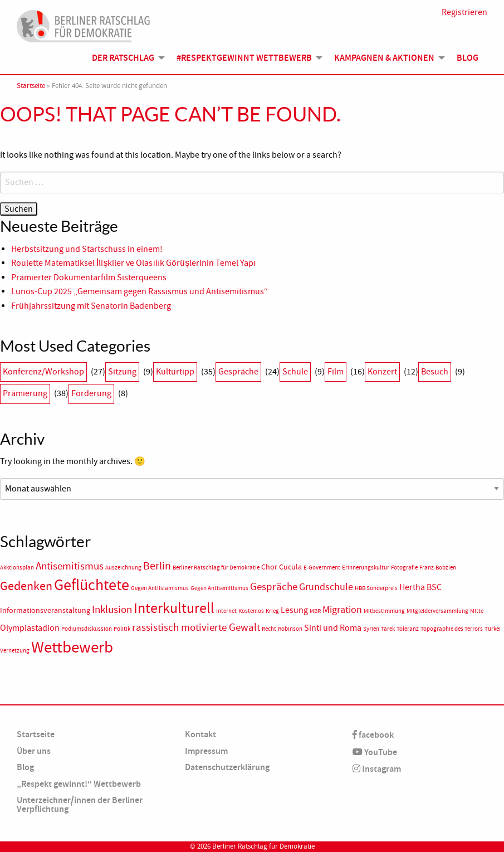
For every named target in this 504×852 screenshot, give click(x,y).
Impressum (206, 751)
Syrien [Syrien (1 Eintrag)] (371, 629)
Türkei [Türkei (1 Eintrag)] (493, 629)
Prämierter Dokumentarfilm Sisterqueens (89, 277)
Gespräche (238, 372)
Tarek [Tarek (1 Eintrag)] (388, 629)
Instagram (377, 769)
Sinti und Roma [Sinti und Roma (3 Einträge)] (333, 628)
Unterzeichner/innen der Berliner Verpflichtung (80, 804)
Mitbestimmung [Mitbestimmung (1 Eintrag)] (384, 611)
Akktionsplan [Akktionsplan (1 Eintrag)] (17, 568)
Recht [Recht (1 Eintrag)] (269, 629)
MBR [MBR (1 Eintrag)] (315, 611)
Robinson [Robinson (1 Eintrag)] (290, 629)
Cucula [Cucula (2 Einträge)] (290, 567)
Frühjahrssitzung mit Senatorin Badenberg (91, 306)
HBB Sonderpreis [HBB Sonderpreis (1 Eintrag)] (376, 588)
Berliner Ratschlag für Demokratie (263, 846)
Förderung (91, 393)
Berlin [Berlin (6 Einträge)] (157, 566)
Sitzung (122, 372)
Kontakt (200, 734)
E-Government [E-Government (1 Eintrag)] (322, 568)
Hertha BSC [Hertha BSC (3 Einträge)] (420, 587)
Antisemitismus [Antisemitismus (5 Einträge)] (70, 566)
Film (336, 372)
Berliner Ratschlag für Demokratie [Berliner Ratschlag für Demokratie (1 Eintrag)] (216, 568)
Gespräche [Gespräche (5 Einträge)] (274, 587)
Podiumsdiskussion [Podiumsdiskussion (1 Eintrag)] (87, 629)
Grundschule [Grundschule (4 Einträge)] (326, 587)
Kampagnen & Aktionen (384, 58)
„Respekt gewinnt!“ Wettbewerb (79, 784)
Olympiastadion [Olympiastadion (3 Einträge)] (30, 628)
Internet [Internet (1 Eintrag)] (226, 611)
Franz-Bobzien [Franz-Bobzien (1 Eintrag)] (438, 568)
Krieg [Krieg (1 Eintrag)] (272, 611)
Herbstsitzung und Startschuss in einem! (87, 249)
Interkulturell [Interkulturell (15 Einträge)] (174, 608)
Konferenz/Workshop (43, 372)
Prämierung (25, 393)
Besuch (435, 372)
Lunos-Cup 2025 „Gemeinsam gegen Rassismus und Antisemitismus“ (140, 291)
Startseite (31, 86)
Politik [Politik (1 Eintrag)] (122, 629)
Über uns (34, 751)
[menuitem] (125, 57)
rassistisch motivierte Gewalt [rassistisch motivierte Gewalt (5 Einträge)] (196, 627)
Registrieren (464, 12)
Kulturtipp (175, 372)
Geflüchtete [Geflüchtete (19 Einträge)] (92, 585)
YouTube (375, 752)
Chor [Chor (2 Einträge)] (269, 567)
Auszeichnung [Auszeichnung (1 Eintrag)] (123, 568)
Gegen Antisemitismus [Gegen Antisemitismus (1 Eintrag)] (219, 588)
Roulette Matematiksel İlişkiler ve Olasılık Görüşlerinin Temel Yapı (134, 263)
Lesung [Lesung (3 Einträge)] (294, 610)
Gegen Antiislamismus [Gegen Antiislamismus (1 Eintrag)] (160, 588)
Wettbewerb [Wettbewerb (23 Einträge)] (72, 647)
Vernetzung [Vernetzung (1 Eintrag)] (15, 651)
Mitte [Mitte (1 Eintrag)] (477, 611)
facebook (373, 735)
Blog (468, 58)
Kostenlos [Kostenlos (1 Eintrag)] (251, 611)
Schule (295, 372)
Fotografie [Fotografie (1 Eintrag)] (404, 568)
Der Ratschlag (123, 58)
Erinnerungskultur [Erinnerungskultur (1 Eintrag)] (366, 568)
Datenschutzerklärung (227, 767)
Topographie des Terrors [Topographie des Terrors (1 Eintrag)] (452, 629)
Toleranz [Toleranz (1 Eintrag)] (408, 629)
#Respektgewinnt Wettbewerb (244, 58)
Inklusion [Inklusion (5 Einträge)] (112, 610)
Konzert (382, 372)
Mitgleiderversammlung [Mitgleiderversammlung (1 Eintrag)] (437, 611)
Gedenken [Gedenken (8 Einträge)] (26, 586)
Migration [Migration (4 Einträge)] (342, 610)
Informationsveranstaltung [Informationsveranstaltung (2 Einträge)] (45, 610)
